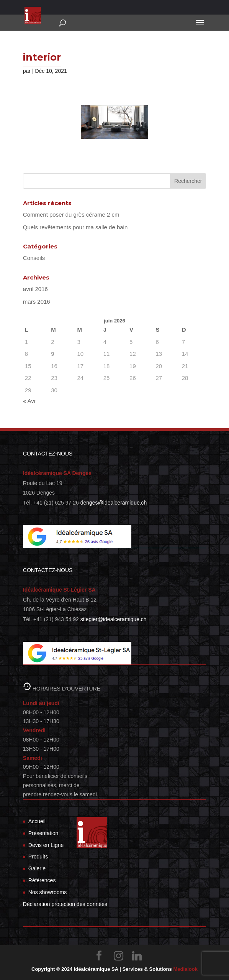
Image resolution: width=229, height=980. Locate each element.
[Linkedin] (137, 956)
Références (42, 880)
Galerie (37, 868)
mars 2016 (37, 302)
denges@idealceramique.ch (114, 503)
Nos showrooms (47, 892)
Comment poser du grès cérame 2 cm (71, 215)
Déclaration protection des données (65, 904)
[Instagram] (119, 956)
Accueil (37, 821)
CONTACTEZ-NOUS (48, 454)
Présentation (43, 833)
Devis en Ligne (46, 845)
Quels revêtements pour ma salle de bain (75, 227)
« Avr (29, 401)
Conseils (34, 258)
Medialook (185, 969)
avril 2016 (35, 289)
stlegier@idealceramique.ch (114, 619)
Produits (38, 857)
